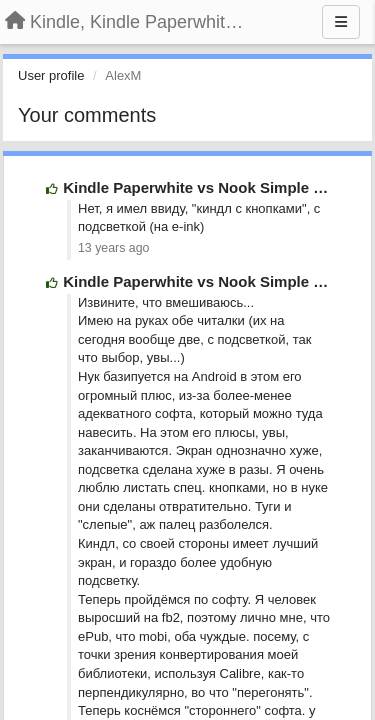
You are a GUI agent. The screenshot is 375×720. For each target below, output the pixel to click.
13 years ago (113, 248)
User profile (51, 75)
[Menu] (341, 22)
